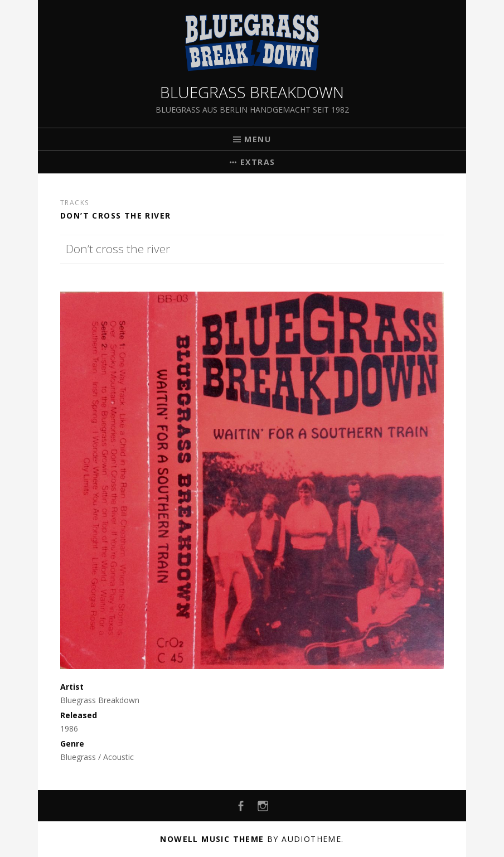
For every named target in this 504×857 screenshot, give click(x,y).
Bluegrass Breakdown (252, 92)
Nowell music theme (212, 839)
